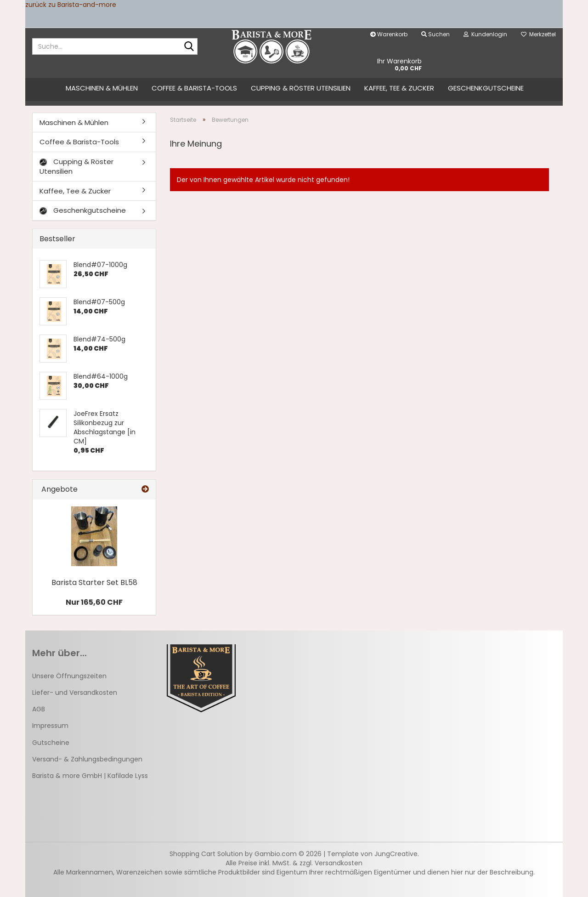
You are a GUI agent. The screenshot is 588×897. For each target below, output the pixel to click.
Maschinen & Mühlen (102, 88)
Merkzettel (538, 34)
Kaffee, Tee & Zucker (399, 88)
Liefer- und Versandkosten (75, 693)
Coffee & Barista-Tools (194, 88)
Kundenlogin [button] (485, 34)
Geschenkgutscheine (486, 88)
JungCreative (396, 854)
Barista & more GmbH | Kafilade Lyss (90, 776)
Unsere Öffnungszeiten (69, 676)
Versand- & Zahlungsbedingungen (87, 759)
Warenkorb (389, 34)
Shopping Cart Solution (206, 854)
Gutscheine (51, 743)
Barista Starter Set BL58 (94, 582)
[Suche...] (189, 47)
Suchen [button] (435, 34)
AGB (39, 709)
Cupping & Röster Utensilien (301, 88)
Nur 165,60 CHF (94, 602)
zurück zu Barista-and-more (71, 5)
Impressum (50, 726)
